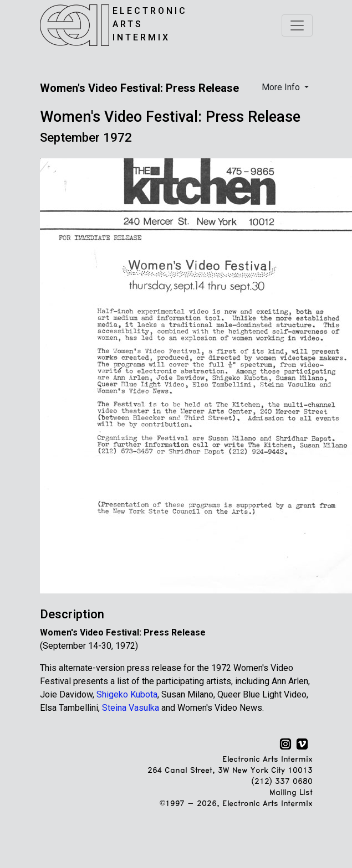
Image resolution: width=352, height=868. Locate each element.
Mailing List (291, 793)
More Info (282, 87)
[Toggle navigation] (297, 25)
